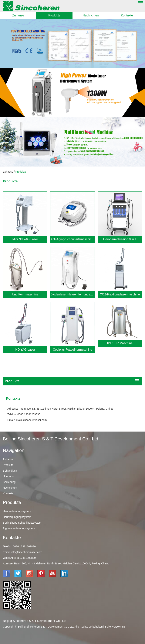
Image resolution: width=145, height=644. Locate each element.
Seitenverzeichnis (115, 627)
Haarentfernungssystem (17, 511)
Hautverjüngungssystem (17, 517)
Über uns (8, 476)
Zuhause (18, 15)
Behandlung (10, 471)
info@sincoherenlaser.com (31, 420)
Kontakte (127, 15)
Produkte (54, 15)
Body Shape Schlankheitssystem (22, 523)
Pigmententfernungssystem (19, 528)
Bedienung (9, 482)
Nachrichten (91, 15)
